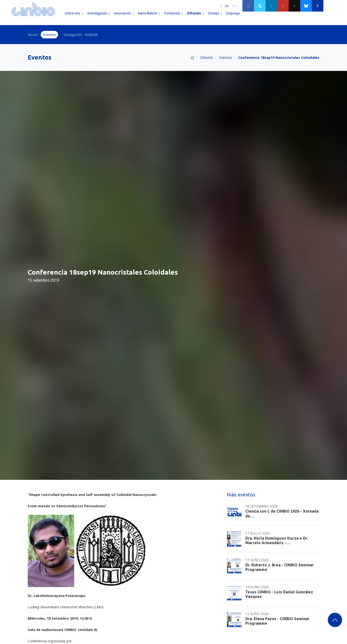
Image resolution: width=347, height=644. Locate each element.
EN (234, 6)
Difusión (207, 58)
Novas (33, 35)
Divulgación (73, 35)
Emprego (233, 16)
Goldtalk (91, 35)
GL (227, 6)
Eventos (50, 35)
